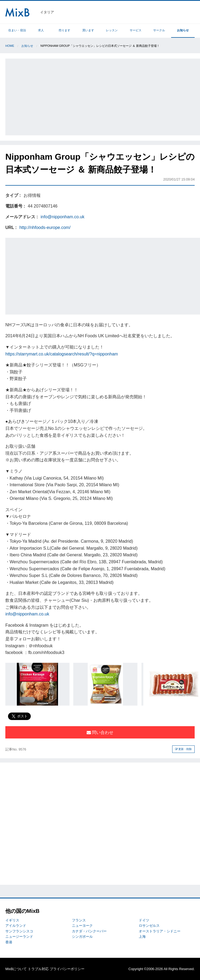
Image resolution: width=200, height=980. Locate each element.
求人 (41, 30)
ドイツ (144, 920)
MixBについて (16, 969)
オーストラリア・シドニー (160, 931)
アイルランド (16, 926)
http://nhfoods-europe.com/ (45, 227)
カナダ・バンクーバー (89, 931)
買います (88, 30)
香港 (9, 942)
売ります (64, 30)
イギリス (12, 920)
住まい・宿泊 (17, 30)
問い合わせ (100, 732)
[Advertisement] (103, 96)
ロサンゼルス (149, 926)
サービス (136, 30)
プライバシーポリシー (67, 969)
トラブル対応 (38, 969)
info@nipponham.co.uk (63, 217)
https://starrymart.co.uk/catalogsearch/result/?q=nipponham (62, 354)
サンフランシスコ (19, 931)
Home (10, 46)
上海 (142, 937)
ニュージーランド (19, 937)
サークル (159, 30)
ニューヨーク (82, 926)
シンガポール (82, 937)
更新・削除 (184, 749)
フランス (79, 920)
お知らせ (183, 30)
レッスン (112, 30)
